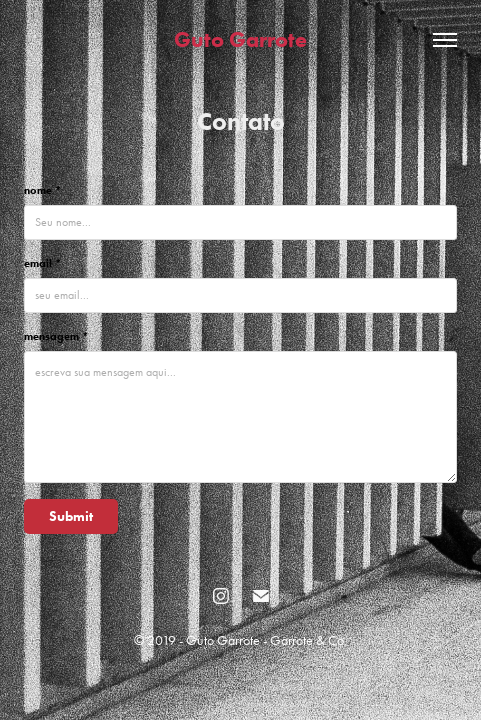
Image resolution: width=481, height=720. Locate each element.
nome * (42, 190)
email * (42, 263)
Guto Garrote (240, 39)
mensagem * (56, 336)
